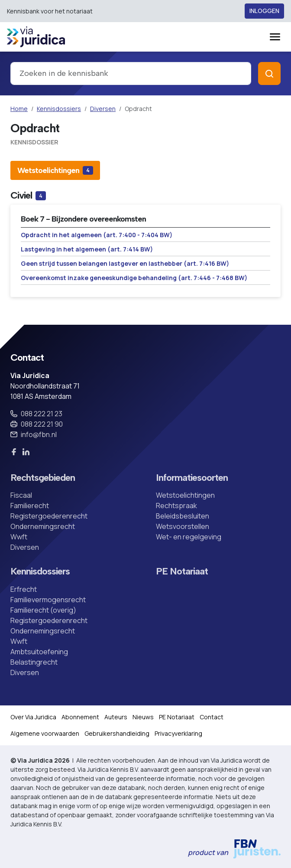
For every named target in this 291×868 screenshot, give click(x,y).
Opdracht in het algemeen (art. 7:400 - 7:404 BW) (97, 235)
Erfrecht (24, 589)
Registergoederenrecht (49, 516)
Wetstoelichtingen (185, 495)
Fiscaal (21, 495)
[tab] (55, 170)
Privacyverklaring (178, 733)
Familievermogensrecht (48, 600)
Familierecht (30, 506)
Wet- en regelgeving (189, 537)
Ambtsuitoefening (39, 652)
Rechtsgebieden (43, 478)
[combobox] (131, 73)
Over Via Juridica (33, 717)
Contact (212, 717)
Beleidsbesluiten (183, 516)
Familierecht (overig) (43, 610)
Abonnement (80, 717)
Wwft (19, 537)
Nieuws (143, 717)
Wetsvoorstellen (183, 526)
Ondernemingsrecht (43, 526)
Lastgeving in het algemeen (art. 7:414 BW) (87, 249)
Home (19, 109)
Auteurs (116, 717)
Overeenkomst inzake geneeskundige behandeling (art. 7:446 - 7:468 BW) (134, 278)
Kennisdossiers (59, 109)
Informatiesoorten (192, 478)
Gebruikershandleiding (117, 733)
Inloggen (264, 11)
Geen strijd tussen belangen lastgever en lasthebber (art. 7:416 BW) (125, 263)
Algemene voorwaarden (45, 733)
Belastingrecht (34, 662)
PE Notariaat (182, 572)
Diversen (103, 109)
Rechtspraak (176, 506)
